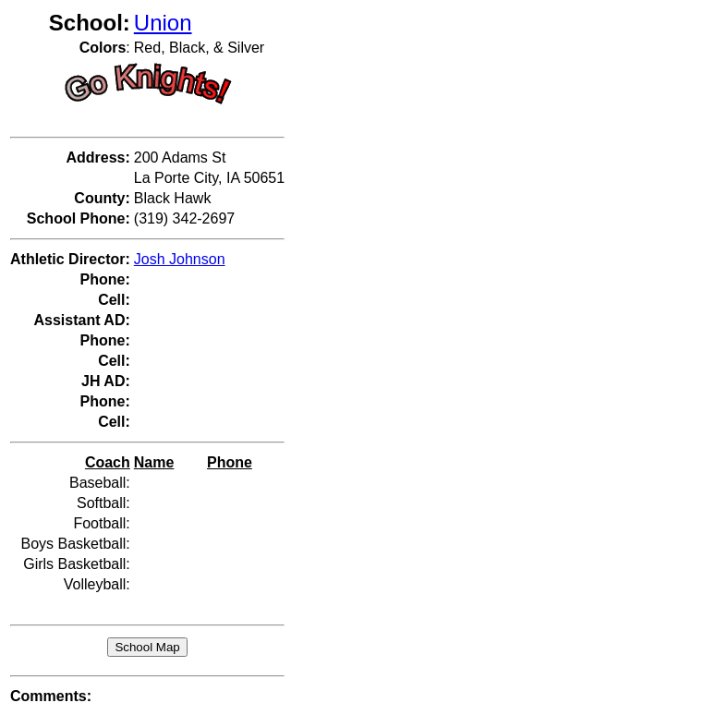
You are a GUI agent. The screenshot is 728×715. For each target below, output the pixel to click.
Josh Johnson (180, 259)
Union (163, 23)
